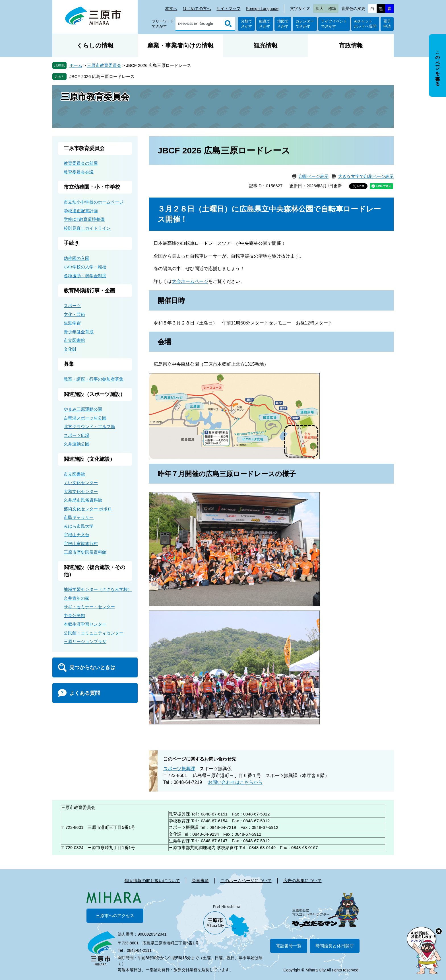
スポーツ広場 (77, 435)
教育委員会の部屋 (81, 163)
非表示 (443, 35)
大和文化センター (81, 491)
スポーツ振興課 (179, 769)
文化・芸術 (74, 314)
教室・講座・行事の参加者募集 (94, 379)
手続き (71, 243)
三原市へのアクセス (115, 916)
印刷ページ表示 (314, 176)
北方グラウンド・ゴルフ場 (89, 427)
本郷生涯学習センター (85, 624)
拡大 (319, 9)
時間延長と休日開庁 (335, 946)
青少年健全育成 (79, 332)
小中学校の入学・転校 (85, 267)
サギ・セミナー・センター (89, 607)
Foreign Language (262, 9)
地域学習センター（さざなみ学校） (98, 589)
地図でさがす (283, 24)
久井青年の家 (77, 598)
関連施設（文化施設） (89, 459)
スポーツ (72, 306)
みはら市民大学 (79, 526)
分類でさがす (246, 24)
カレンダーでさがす (305, 24)
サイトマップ (228, 9)
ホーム (76, 65)
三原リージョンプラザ (85, 641)
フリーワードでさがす (163, 24)
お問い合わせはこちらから (235, 782)
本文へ (171, 9)
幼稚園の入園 (77, 258)
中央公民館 (74, 616)
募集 (69, 364)
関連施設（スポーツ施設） (94, 394)
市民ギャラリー (79, 517)
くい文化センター (81, 483)
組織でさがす (265, 24)
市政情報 (351, 45)
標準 (332, 9)
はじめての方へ (197, 9)
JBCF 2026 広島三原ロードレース (102, 76)
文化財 (70, 349)
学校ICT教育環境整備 (84, 219)
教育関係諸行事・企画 (89, 291)
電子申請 (387, 24)
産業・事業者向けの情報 (180, 45)
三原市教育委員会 (104, 65)
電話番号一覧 (289, 946)
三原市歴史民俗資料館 (85, 552)
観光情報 (266, 45)
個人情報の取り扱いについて (152, 881)
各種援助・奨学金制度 (85, 276)
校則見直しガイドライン (87, 228)
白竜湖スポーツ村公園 (85, 418)
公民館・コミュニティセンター (94, 633)
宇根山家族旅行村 (81, 544)
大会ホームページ (190, 281)
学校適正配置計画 (81, 211)
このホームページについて (246, 881)
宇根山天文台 (77, 535)
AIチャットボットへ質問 (365, 24)
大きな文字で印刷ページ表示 (366, 176)
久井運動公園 (77, 444)
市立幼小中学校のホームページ (94, 202)
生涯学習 (72, 323)
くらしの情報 (95, 45)
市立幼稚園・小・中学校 (92, 187)
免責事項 (200, 881)
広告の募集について (303, 881)
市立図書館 (74, 340)
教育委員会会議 (79, 172)
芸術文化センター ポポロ (88, 509)
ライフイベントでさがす (334, 24)
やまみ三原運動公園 (83, 409)
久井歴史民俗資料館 (83, 500)
